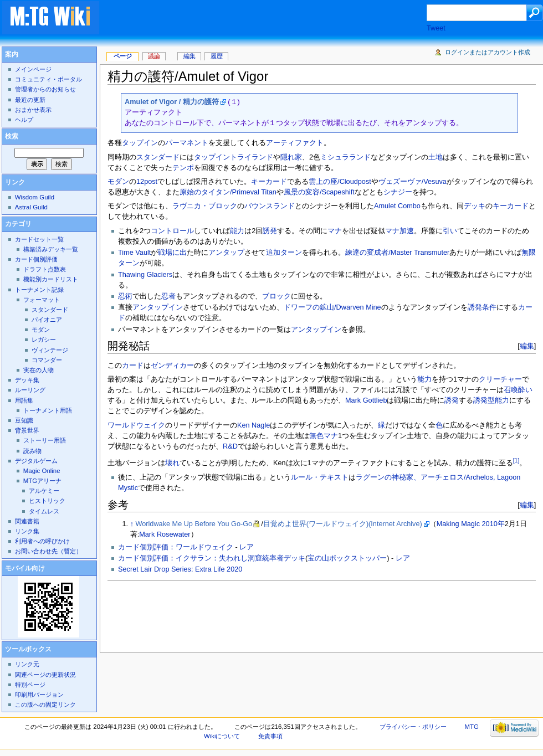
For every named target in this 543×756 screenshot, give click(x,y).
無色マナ (324, 436)
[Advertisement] (274, 19)
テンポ (183, 168)
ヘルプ (24, 120)
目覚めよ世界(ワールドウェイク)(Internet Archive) (343, 524)
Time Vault (134, 253)
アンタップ (226, 253)
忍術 (125, 296)
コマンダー (47, 360)
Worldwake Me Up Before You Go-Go (194, 524)
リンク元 (27, 664)
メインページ (33, 69)
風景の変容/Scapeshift (319, 192)
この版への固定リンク (45, 704)
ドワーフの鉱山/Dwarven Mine (332, 307)
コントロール (172, 231)
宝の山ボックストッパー (347, 558)
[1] (516, 460)
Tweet (436, 28)
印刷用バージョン (39, 695)
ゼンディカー (172, 366)
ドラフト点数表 (45, 269)
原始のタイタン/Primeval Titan (228, 192)
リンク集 (27, 531)
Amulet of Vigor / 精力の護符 (172, 102)
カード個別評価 (36, 259)
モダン (118, 182)
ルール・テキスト (320, 477)
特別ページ (30, 685)
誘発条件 (482, 307)
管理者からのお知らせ (45, 89)
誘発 (270, 231)
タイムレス (44, 511)
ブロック (276, 296)
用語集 (24, 400)
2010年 (493, 524)
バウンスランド (270, 206)
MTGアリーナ (42, 481)
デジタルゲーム (36, 461)
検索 (12, 136)
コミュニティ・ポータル (48, 79)
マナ (335, 231)
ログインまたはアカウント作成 (488, 52)
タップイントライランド (234, 157)
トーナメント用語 (48, 410)
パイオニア (47, 320)
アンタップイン (158, 307)
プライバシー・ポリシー (413, 727)
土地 (436, 157)
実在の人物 (39, 370)
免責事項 (270, 736)
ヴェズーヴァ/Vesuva (413, 182)
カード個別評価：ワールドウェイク (176, 547)
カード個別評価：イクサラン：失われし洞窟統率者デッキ (212, 558)
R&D (230, 446)
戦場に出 (172, 253)
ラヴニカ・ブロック (205, 206)
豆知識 (24, 420)
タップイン (140, 143)
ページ (123, 56)
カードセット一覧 (39, 239)
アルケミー (44, 491)
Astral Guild (31, 207)
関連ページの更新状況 (45, 675)
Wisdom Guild (35, 197)
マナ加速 (399, 231)
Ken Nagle (253, 425)
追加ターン (284, 253)
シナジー (398, 192)
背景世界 (27, 430)
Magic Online (42, 471)
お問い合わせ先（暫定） (48, 551)
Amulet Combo (397, 206)
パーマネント (187, 143)
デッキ (475, 206)
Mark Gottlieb (366, 400)
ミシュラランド (345, 157)
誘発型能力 (491, 400)
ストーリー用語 (45, 440)
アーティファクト (295, 143)
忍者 (168, 296)
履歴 (217, 56)
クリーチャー (500, 379)
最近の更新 (30, 100)
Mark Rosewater (165, 534)
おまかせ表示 (33, 110)
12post (147, 182)
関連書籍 (27, 521)
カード (133, 366)
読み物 (32, 451)
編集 (527, 346)
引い (450, 231)
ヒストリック (47, 501)
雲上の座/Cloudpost (340, 182)
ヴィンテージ (50, 350)
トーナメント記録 (39, 290)
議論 (154, 56)
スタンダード (158, 157)
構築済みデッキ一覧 (51, 249)
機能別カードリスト (51, 279)
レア (247, 547)
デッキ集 (27, 380)
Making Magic (458, 524)
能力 (237, 231)
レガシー (44, 340)
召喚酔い (518, 390)
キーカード (269, 182)
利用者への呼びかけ (42, 541)
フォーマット (42, 300)
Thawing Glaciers (145, 275)
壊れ (172, 463)
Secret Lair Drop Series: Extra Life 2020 (180, 569)
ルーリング (30, 390)
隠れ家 (291, 157)
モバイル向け (25, 568)
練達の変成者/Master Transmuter (397, 253)
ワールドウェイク (136, 425)
